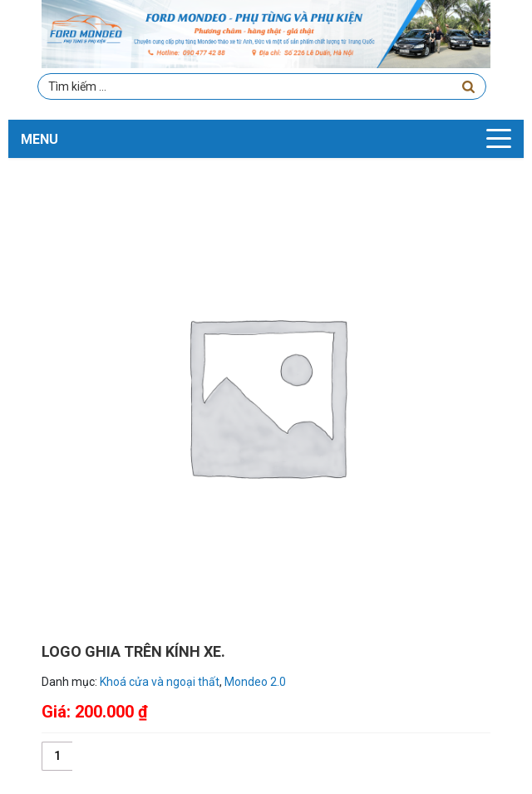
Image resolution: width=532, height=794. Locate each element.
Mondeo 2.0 (255, 682)
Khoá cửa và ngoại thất (160, 682)
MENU (39, 139)
